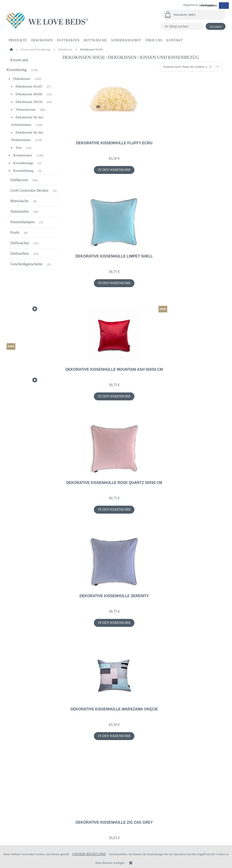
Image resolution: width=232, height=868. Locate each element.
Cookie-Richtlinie (89, 854)
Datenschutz (149, 808)
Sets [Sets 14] (19, 147)
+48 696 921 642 (142, 842)
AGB (143, 814)
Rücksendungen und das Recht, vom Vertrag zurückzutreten (27, 813)
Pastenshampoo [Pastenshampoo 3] (23, 222)
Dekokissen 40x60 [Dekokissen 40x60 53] (29, 94)
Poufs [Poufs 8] (15, 232)
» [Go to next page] (158, 762)
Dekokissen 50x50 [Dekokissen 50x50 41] (29, 102)
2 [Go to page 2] (144, 762)
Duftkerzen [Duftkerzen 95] (19, 180)
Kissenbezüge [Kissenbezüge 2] (23, 163)
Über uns (190, 808)
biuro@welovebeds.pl (178, 842)
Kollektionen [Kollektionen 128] (23, 155)
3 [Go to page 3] (151, 762)
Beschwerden (18, 824)
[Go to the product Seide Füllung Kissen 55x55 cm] (32, 321)
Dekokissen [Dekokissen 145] (22, 79)
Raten (13, 831)
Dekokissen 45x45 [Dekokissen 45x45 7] (29, 86)
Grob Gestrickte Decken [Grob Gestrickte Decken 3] (29, 190)
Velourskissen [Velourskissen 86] (26, 109)
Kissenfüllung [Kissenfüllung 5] (23, 171)
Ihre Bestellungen (66, 808)
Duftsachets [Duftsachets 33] (20, 253)
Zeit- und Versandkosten (114, 819)
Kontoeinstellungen (68, 814)
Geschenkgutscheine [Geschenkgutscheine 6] (27, 264)
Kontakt (190, 821)
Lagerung (59, 821)
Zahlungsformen (109, 813)
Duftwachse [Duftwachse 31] (20, 243)
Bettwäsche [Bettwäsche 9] (19, 201)
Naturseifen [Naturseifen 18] (20, 211)
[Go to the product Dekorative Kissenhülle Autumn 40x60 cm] (32, 392)
